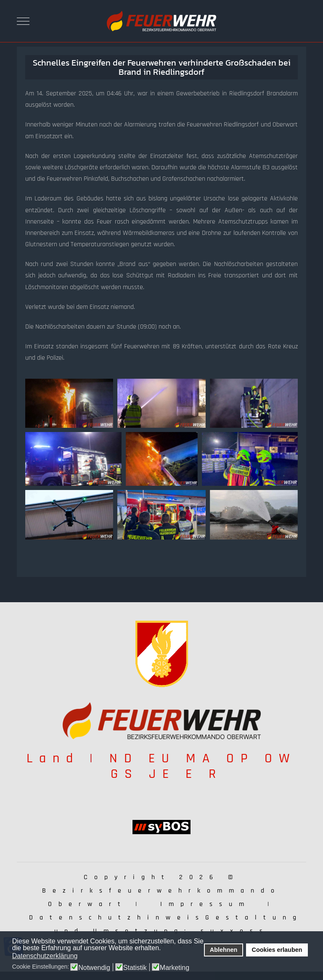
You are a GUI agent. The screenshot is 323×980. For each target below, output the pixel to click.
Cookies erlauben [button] (277, 950)
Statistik (135, 968)
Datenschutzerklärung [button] (45, 956)
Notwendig (94, 968)
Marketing (175, 968)
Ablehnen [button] (224, 950)
